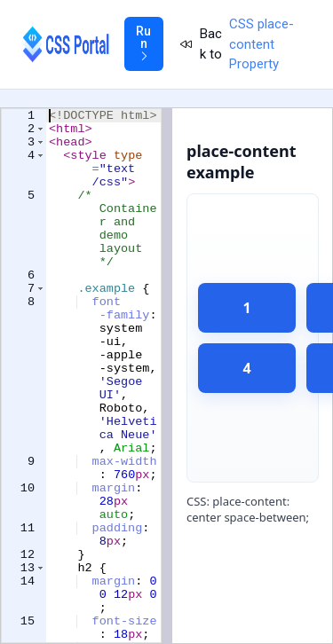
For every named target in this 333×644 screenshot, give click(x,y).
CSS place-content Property (262, 44)
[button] (40, 133)
